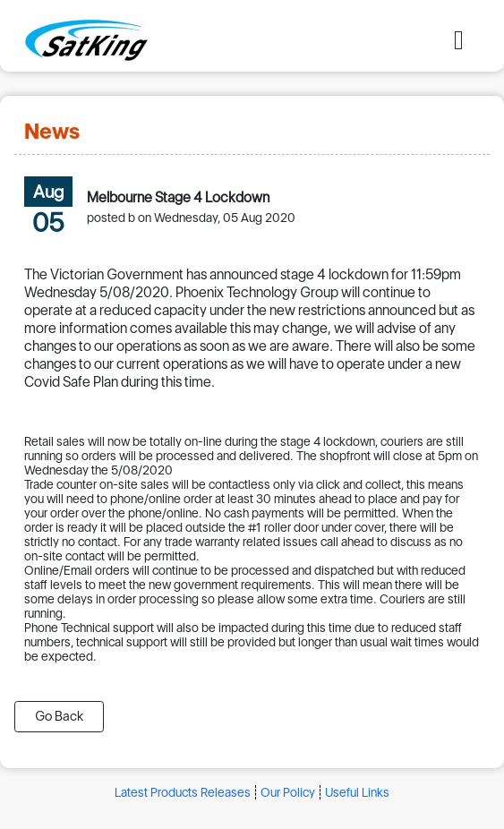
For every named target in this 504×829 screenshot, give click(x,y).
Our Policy (288, 792)
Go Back (59, 716)
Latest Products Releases (183, 792)
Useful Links (357, 792)
